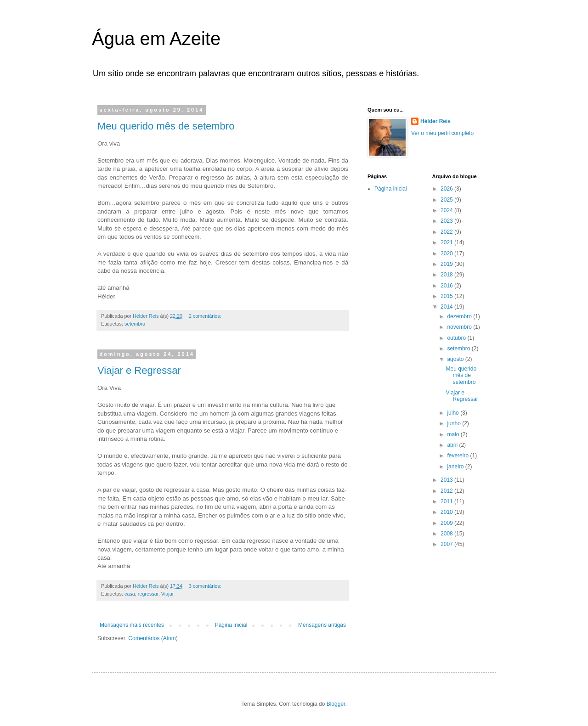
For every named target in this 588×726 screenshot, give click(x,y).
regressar (148, 594)
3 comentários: (206, 586)
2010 (447, 512)
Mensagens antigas (322, 625)
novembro (460, 327)
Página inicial (231, 625)
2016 (447, 286)
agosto (456, 359)
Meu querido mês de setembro (166, 126)
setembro (135, 324)
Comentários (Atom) (153, 638)
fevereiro (458, 456)
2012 (447, 491)
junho (455, 423)
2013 (447, 480)
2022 (447, 232)
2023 (447, 221)
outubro (457, 338)
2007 (447, 544)
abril (453, 445)
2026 (447, 189)
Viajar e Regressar (139, 370)
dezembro (460, 316)
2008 (447, 534)
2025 (447, 200)
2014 (447, 307)
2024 (447, 210)
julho (454, 413)
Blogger (336, 704)
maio (454, 434)
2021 (447, 242)
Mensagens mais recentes (132, 625)
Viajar (167, 594)
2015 (447, 296)
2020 (447, 253)
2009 (447, 523)
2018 (447, 275)
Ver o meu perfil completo (442, 133)
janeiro (456, 467)
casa (130, 594)
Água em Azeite (156, 39)
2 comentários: (206, 316)
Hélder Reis (435, 121)
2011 (447, 501)
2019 (447, 264)
